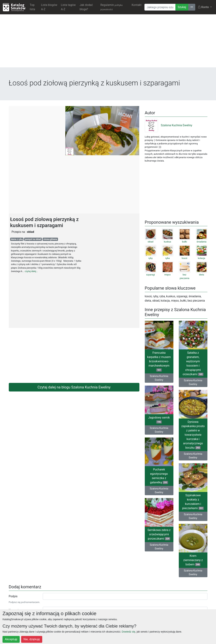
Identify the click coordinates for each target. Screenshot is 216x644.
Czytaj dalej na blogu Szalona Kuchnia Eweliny (74, 387)
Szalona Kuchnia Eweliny (169, 125)
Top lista (32, 7)
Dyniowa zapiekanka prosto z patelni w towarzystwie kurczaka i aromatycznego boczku (193, 435)
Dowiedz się (128, 632)
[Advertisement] (108, 42)
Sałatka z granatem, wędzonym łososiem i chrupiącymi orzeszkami (193, 363)
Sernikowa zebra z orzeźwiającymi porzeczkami (159, 534)
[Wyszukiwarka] (160, 7)
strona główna (50, 239)
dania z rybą (17, 239)
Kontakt (136, 5)
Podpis (13, 596)
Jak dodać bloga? (86, 7)
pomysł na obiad (33, 239)
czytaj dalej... (31, 271)
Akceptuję (11, 639)
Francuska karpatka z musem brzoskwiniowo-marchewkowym (159, 361)
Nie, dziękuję (32, 639)
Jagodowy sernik (159, 420)
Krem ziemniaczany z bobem (193, 560)
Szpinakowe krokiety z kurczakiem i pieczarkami (193, 502)
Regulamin (111, 7)
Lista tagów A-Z (68, 7)
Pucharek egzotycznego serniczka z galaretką (159, 476)
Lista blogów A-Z (49, 7)
